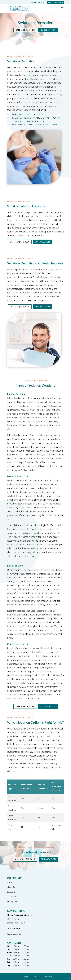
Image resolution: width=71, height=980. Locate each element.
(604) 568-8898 (14, 929)
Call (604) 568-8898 (37, 2)
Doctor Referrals (55, 2)
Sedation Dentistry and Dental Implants (36, 118)
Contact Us (12, 897)
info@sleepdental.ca (15, 934)
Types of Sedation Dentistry (29, 121)
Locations (11, 892)
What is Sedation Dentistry (28, 114)
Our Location (48, 30)
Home (10, 882)
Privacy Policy (13, 901)
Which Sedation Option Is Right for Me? (35, 125)
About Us (11, 887)
